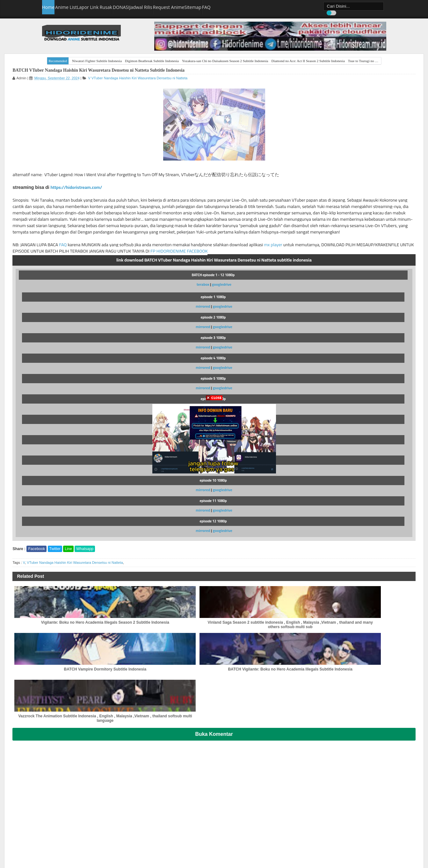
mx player (91, 293)
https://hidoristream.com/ (111, 198)
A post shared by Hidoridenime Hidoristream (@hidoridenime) (352, 470)
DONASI (156, 7)
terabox (154, 333)
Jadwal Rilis (186, 7)
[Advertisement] (333, 168)
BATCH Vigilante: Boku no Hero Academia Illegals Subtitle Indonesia (252, 675)
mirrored (153, 355)
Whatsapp (119, 598)
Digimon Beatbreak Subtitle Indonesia (152, 63)
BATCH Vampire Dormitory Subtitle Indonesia (193, 673)
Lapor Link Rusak (120, 7)
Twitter (89, 598)
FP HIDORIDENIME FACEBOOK (167, 300)
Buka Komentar (164, 736)
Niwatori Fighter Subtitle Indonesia (97, 63)
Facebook (71, 598)
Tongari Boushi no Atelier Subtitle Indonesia (352, 625)
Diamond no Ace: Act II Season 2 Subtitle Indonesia (308, 63)
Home (54, 7)
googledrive (172, 333)
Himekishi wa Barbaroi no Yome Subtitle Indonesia (357, 595)
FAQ (281, 7)
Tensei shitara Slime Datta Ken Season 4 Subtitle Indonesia (364, 503)
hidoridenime (80, 862)
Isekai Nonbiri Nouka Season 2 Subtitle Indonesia (356, 533)
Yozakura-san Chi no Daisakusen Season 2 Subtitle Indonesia (225, 63)
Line (103, 598)
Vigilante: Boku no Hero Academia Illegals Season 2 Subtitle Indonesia (76, 675)
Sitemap (257, 7)
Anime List (81, 7)
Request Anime (223, 7)
